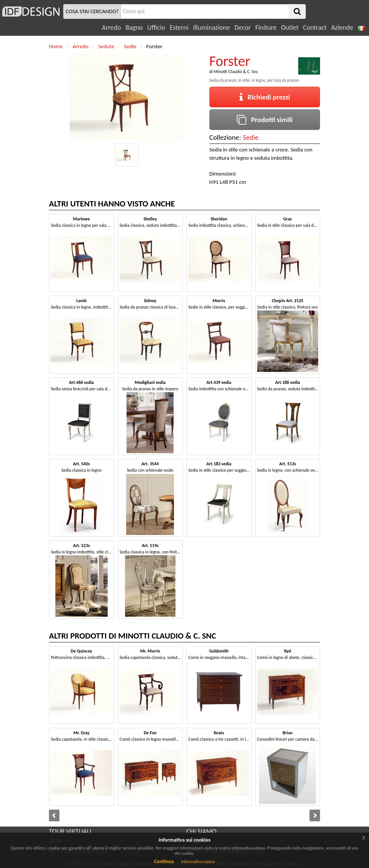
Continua (164, 861)
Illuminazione (212, 28)
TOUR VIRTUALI (70, 831)
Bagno (134, 28)
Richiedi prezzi (265, 97)
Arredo (112, 28)
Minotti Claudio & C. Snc (236, 72)
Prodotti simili (265, 120)
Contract (315, 28)
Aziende (342, 28)
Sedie (251, 137)
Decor (243, 28)
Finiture (266, 28)
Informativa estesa (198, 862)
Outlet (290, 28)
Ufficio (156, 28)
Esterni (179, 28)
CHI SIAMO (201, 831)
